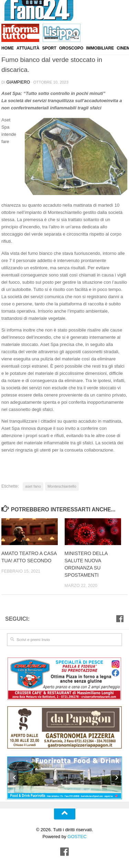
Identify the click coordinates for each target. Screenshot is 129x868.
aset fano (33, 486)
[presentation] (13, 773)
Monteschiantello (60, 486)
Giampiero (18, 82)
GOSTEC (77, 833)
